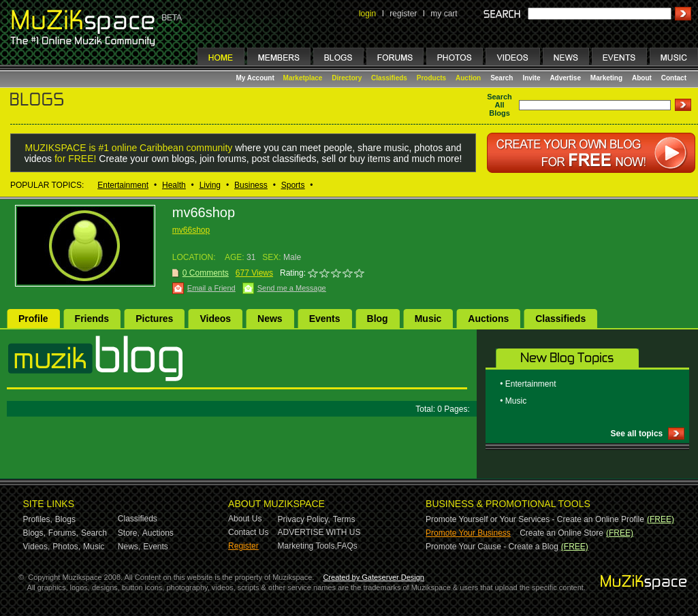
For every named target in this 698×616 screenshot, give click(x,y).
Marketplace (303, 78)
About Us (245, 519)
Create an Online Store (561, 533)
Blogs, (34, 533)
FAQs (347, 546)
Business (251, 185)
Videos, (37, 547)
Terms (344, 519)
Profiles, (38, 519)
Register (243, 546)
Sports (293, 185)
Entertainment (123, 185)
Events (325, 319)
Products (431, 78)
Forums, (63, 533)
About (642, 78)
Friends (92, 319)
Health (174, 185)
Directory (347, 78)
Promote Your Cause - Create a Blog (492, 547)
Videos (215, 319)
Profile (33, 319)
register (403, 14)
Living (210, 185)
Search (502, 78)
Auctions (488, 319)
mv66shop (191, 230)
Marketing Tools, (307, 546)
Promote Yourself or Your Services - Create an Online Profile (535, 519)
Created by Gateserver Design (374, 577)
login (367, 14)
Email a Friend (211, 288)
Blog (378, 319)
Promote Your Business (468, 533)
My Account (256, 78)
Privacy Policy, (304, 519)
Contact (674, 78)
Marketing (606, 78)
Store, (129, 533)
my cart (444, 14)
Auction (468, 78)
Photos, (66, 547)
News (270, 319)
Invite (531, 78)
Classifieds (389, 78)
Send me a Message (292, 288)
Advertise (565, 78)
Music (428, 319)
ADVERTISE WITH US (319, 532)
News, (129, 547)
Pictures (154, 319)
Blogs (65, 519)
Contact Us (248, 532)
